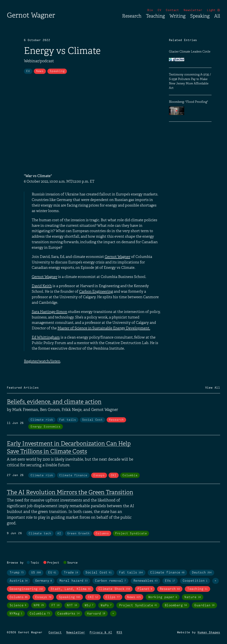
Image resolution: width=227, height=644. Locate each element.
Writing (178, 16)
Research (132, 16)
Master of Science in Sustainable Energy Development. (104, 328)
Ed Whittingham (46, 337)
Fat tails (68, 420)
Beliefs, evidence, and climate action (54, 402)
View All (213, 388)
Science (18, 605)
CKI (114, 476)
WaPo (106, 605)
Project (53, 563)
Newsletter (193, 10)
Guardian (204, 605)
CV (160, 10)
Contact (172, 10)
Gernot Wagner (31, 15)
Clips (113, 597)
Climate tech (40, 534)
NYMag (16, 614)
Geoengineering (26, 589)
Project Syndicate (131, 534)
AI (59, 534)
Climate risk (42, 420)
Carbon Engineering (96, 292)
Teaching (155, 16)
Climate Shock (114, 589)
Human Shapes (209, 633)
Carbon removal (110, 581)
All (217, 16)
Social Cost (92, 420)
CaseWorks (68, 614)
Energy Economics (46, 427)
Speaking (200, 16)
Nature (193, 597)
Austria (19, 581)
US (36, 573)
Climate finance (73, 476)
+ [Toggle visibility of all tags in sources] (113, 614)
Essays (99, 476)
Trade (71, 573)
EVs (170, 581)
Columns (102, 534)
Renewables (146, 581)
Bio (150, 10)
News (40, 71)
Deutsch (202, 573)
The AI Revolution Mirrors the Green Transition (70, 492)
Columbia (130, 476)
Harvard (96, 614)
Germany (44, 581)
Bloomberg (176, 605)
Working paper (163, 597)
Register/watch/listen (42, 361)
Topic (35, 563)
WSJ (89, 605)
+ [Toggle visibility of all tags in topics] (216, 581)
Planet (145, 589)
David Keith (42, 286)
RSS (119, 633)
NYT (72, 605)
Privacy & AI (101, 633)
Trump (17, 573)
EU (28, 71)
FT (56, 605)
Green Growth (79, 534)
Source (72, 563)
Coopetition (195, 581)
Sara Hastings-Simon (49, 312)
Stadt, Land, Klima (71, 589)
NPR (39, 605)
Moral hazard (74, 581)
